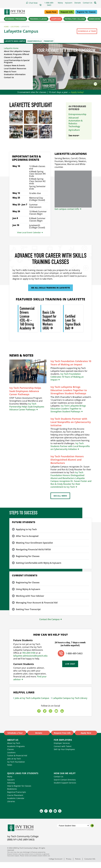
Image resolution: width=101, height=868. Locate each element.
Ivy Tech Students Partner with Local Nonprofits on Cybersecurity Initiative (71, 428)
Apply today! (77, 92)
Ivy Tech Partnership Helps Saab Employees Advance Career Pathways (25, 397)
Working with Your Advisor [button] (30, 602)
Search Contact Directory (65, 786)
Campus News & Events (14, 65)
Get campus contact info (67, 215)
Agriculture (74, 130)
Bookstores (12, 795)
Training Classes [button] (38, 19)
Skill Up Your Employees (64, 755)
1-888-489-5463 (74, 659)
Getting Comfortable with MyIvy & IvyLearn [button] (39, 569)
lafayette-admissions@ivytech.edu (30, 662)
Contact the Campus (49, 625)
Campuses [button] (56, 19)
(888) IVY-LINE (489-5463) (21, 845)
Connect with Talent (63, 752)
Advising (11, 789)
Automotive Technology (74, 135)
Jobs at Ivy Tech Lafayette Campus (32, 704)
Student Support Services (65, 789)
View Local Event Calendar (29, 238)
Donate (39, 739)
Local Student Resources (15, 68)
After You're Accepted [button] (27, 542)
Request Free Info (62, 739)
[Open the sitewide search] (95, 3)
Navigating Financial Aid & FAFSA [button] (33, 555)
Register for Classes (86, 12)
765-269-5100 (29, 659)
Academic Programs (16, 752)
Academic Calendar (16, 804)
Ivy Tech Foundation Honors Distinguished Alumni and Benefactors (67, 466)
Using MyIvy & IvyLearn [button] (28, 595)
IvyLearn (11, 786)
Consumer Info (90, 865)
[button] (88, 3)
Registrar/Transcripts (17, 798)
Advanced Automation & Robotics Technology (76, 122)
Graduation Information (15, 74)
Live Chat (70, 670)
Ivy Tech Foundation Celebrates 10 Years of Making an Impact (71, 369)
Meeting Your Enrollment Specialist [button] (34, 549)
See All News (60, 502)
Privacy (69, 865)
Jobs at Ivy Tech (14, 765)
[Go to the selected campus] (92, 832)
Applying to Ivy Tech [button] (26, 535)
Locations (15, 27)
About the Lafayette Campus (17, 51)
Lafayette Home (11, 48)
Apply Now (51, 12)
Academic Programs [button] (16, 19)
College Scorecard (55, 865)
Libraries (11, 807)
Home (6, 27)
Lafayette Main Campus (15, 41)
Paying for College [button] (75, 19)
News (10, 771)
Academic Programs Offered (17, 54)
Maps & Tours (10, 71)
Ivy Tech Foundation (16, 768)
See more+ (74, 141)
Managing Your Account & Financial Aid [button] (37, 609)
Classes (11, 755)
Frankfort (49, 41)
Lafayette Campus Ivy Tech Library (70, 704)
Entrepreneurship (77, 114)
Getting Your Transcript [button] (28, 615)
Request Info (67, 12)
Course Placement (15, 801)
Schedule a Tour (87, 31)
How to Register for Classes (19, 792)
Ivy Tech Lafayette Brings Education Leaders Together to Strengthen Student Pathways (69, 396)
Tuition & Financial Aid (17, 761)
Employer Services (62, 749)
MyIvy (10, 782)
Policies (78, 865)
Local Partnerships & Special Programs (17, 61)
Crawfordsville (34, 41)
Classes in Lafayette (13, 57)
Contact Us (9, 77)
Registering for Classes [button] (28, 562)
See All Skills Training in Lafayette (51, 294)
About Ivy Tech (14, 749)
